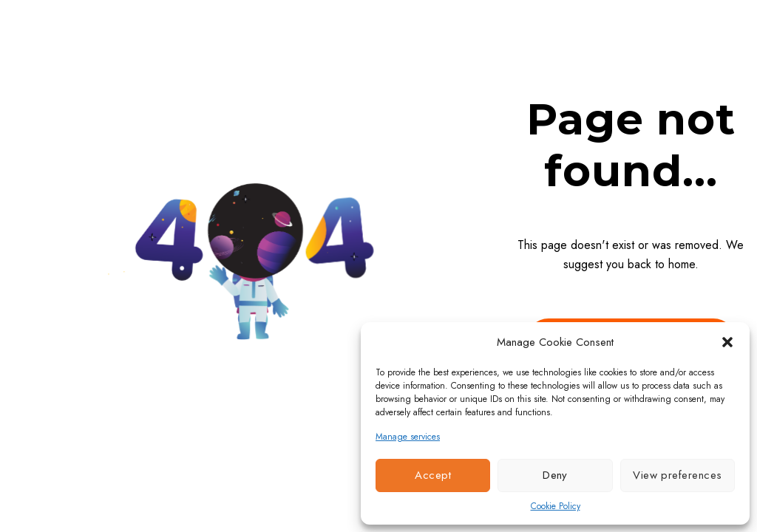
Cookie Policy (556, 506)
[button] (727, 342)
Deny (555, 475)
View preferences (677, 475)
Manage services (408, 437)
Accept (433, 475)
